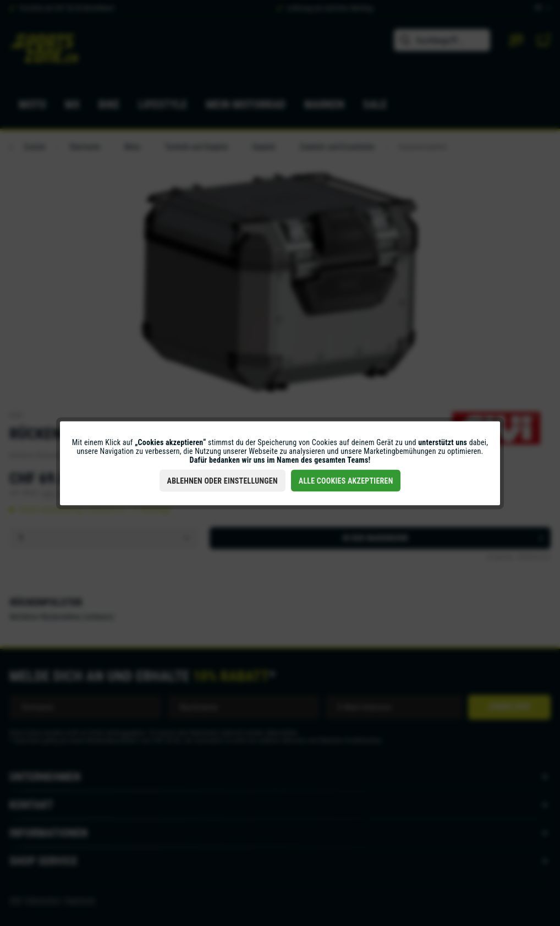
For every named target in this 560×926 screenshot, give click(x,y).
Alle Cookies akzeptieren (346, 480)
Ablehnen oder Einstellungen (223, 480)
